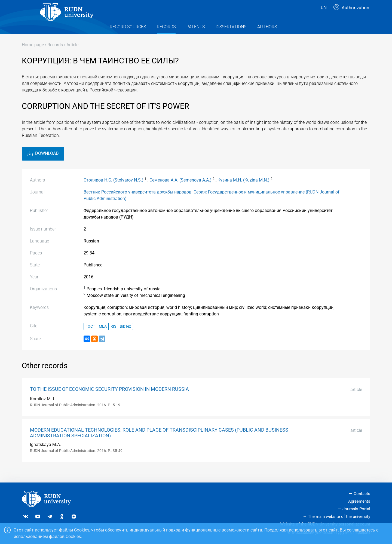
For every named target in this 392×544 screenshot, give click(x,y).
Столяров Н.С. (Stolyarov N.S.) (114, 190)
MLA (103, 336)
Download (43, 163)
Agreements (359, 501)
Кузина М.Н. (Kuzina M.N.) (244, 190)
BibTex (125, 336)
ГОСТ (90, 336)
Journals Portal (356, 509)
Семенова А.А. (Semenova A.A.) (180, 190)
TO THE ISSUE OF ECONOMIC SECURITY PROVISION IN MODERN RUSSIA (109, 399)
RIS (113, 336)
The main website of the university (339, 517)
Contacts (362, 494)
